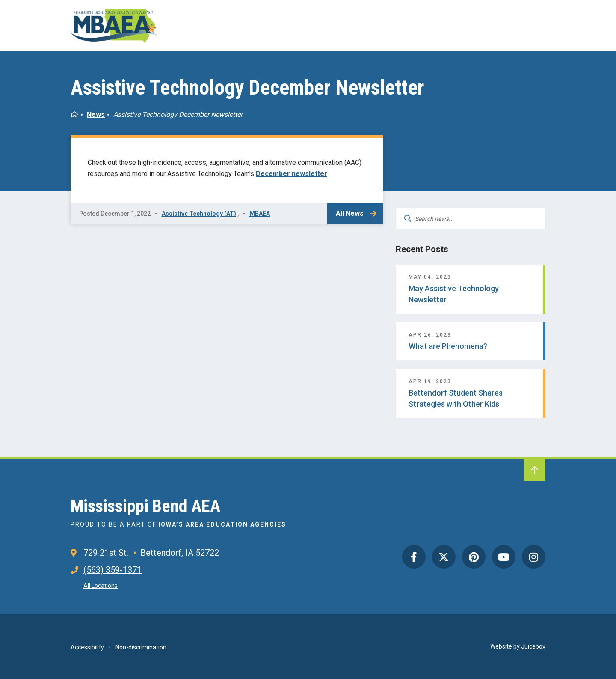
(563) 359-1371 (113, 570)
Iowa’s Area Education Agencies (222, 524)
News (96, 115)
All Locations (101, 586)
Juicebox (533, 646)
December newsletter (292, 174)
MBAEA (260, 214)
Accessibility (87, 647)
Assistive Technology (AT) (199, 214)
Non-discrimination (141, 647)
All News (350, 213)
